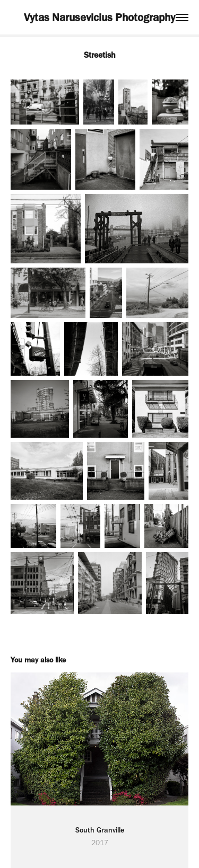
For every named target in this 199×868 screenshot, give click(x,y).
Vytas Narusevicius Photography (99, 17)
